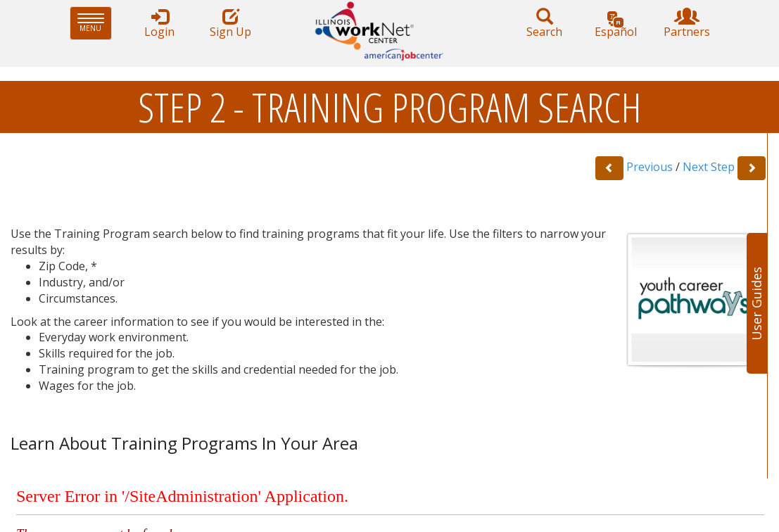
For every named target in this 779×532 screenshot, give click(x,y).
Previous (650, 167)
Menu (95, 23)
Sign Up (231, 24)
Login (160, 24)
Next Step (709, 167)
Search (545, 24)
